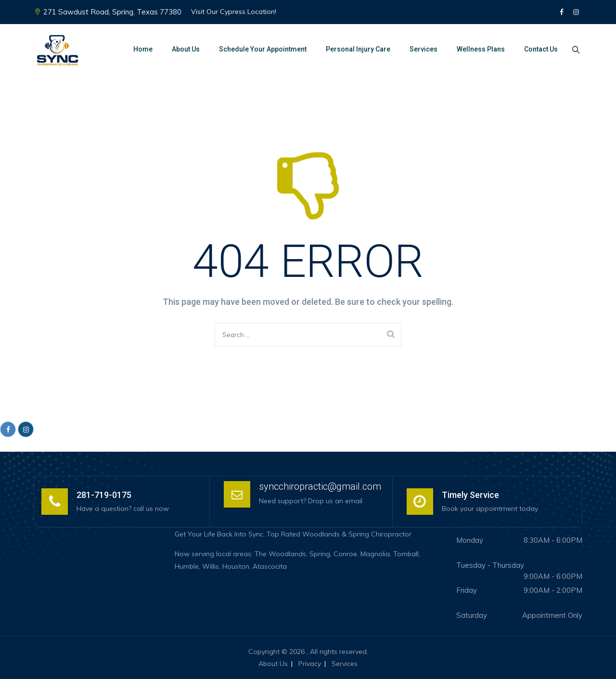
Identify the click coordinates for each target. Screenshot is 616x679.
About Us (183, 49)
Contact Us (538, 49)
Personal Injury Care (355, 49)
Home (140, 49)
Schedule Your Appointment (260, 49)
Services (421, 49)
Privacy (310, 664)
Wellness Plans (478, 49)
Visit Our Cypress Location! (234, 12)
